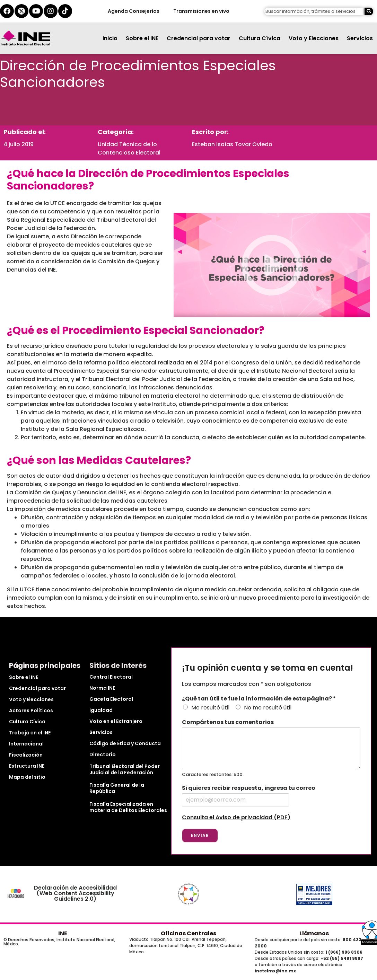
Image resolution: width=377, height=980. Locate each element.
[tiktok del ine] (65, 11)
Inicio (110, 38)
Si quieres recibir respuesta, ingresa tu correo (249, 788)
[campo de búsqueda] (314, 12)
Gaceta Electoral (111, 699)
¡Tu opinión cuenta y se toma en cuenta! (268, 668)
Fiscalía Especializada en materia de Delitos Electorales (128, 807)
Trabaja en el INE (30, 733)
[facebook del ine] (7, 11)
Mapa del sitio (27, 777)
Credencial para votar (199, 38)
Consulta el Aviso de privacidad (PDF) (236, 817)
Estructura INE (27, 766)
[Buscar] (369, 12)
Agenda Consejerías (133, 11)
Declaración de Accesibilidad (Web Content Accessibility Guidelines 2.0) (75, 893)
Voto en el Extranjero (116, 721)
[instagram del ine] (51, 11)
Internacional (26, 744)
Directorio (103, 754)
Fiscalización (26, 755)
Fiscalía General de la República (117, 788)
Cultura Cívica (260, 38)
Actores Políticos (31, 710)
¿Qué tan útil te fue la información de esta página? (259, 699)
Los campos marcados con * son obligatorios (247, 684)
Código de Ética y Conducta (125, 743)
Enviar (200, 835)
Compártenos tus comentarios (228, 722)
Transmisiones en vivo (201, 11)
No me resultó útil (268, 708)
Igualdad (101, 710)
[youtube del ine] (36, 11)
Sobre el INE (142, 38)
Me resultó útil (210, 708)
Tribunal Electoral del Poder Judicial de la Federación (125, 769)
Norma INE (102, 688)
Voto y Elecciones (314, 38)
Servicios (360, 38)
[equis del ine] (21, 11)
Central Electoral (111, 677)
